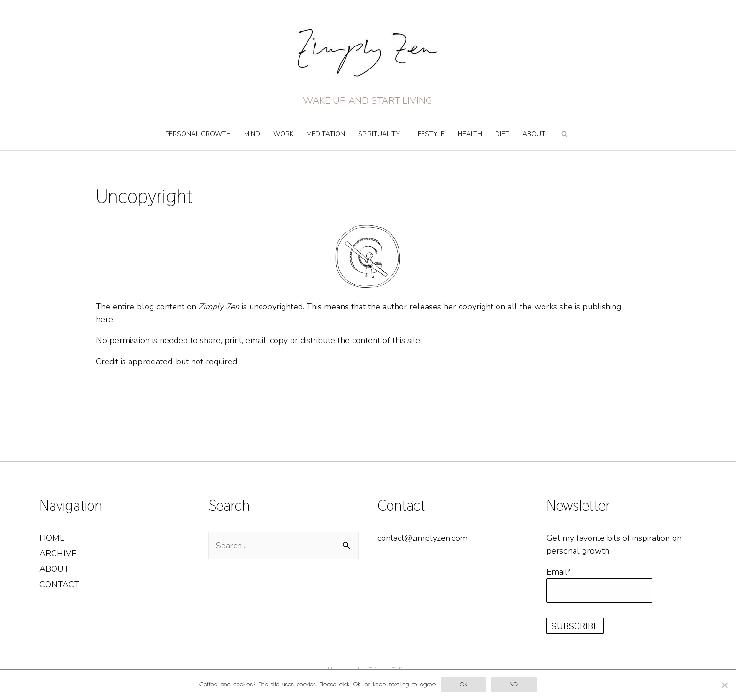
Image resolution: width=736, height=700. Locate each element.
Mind (252, 134)
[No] (724, 685)
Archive (58, 554)
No (514, 685)
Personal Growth (198, 134)
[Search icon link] (565, 138)
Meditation (326, 134)
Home (52, 538)
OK (464, 685)
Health (470, 134)
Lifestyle (429, 134)
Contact (59, 585)
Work (283, 134)
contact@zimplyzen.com (422, 538)
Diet (502, 134)
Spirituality (379, 134)
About (534, 134)
